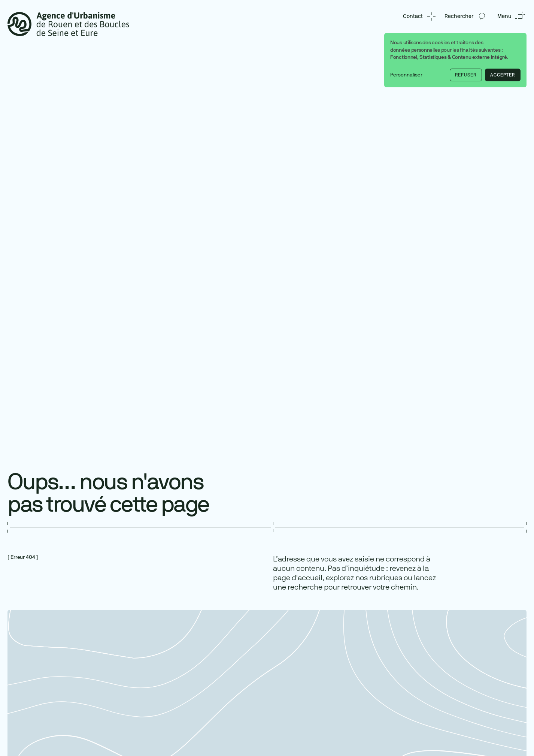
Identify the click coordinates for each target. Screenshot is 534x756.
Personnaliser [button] (406, 75)
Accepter (503, 75)
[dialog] (455, 60)
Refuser (466, 75)
